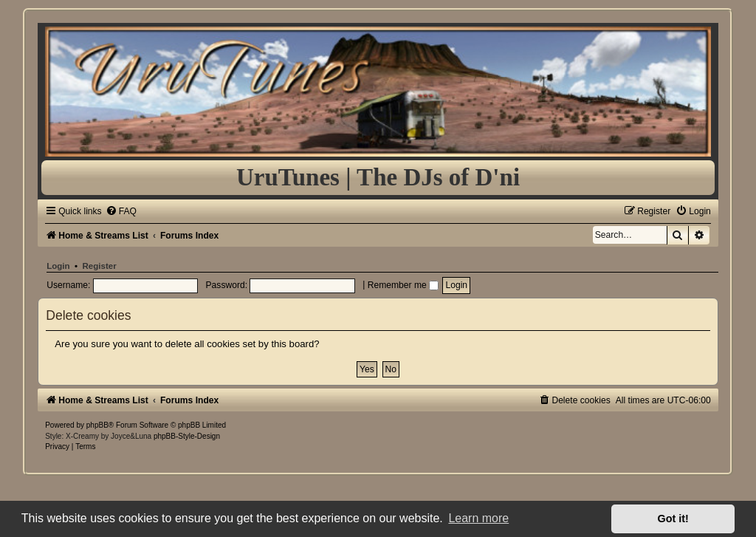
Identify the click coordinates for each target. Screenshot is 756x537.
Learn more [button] (478, 518)
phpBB (97, 425)
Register (100, 266)
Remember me (403, 285)
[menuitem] (121, 211)
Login (58, 266)
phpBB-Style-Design (187, 436)
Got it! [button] (673, 519)
